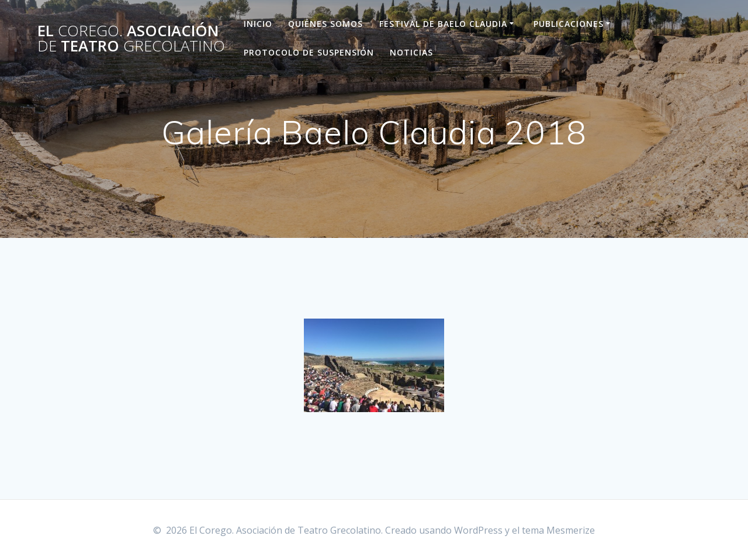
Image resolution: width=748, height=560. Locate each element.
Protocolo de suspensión (309, 52)
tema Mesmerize (558, 530)
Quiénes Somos (325, 24)
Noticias (411, 52)
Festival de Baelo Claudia (443, 24)
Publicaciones (569, 24)
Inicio (258, 24)
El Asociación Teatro (131, 38)
